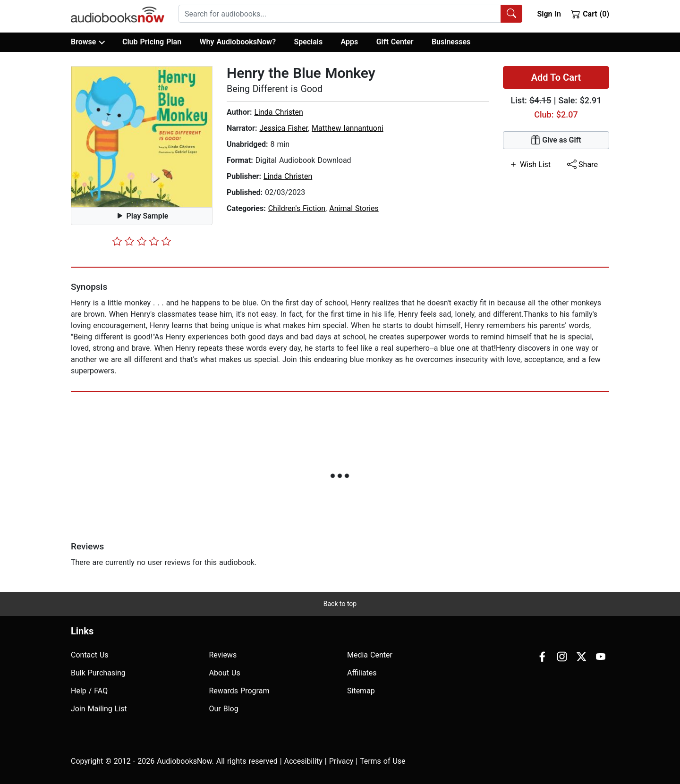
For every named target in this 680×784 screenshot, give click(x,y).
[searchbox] (340, 14)
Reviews (223, 655)
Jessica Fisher (284, 128)
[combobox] (350, 14)
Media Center (370, 655)
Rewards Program (239, 691)
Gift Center (395, 42)
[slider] (142, 241)
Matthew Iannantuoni (348, 128)
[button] (142, 137)
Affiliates (362, 673)
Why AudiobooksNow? (238, 42)
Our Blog (224, 709)
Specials (308, 42)
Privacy (341, 761)
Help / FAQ (89, 691)
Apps (350, 42)
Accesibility (303, 761)
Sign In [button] (549, 14)
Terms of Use (383, 761)
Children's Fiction (297, 208)
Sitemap (361, 691)
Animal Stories (354, 208)
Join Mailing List (99, 709)
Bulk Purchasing (98, 673)
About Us (225, 673)
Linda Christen (278, 112)
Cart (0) (590, 14)
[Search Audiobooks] (511, 14)
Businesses (451, 42)
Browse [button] (88, 42)
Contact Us (90, 655)
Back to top (340, 604)
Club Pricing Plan (152, 42)
